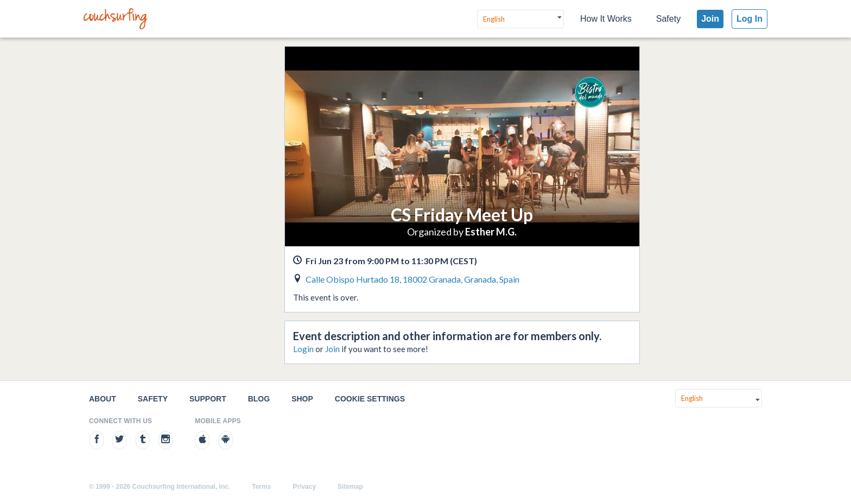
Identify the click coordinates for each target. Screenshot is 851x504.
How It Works (606, 19)
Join (710, 19)
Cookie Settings (370, 399)
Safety (668, 19)
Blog (259, 399)
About (103, 399)
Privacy (304, 487)
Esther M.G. (491, 232)
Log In (750, 19)
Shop (302, 399)
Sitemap (350, 487)
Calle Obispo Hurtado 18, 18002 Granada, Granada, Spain (412, 279)
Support (208, 399)
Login (303, 349)
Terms (261, 487)
